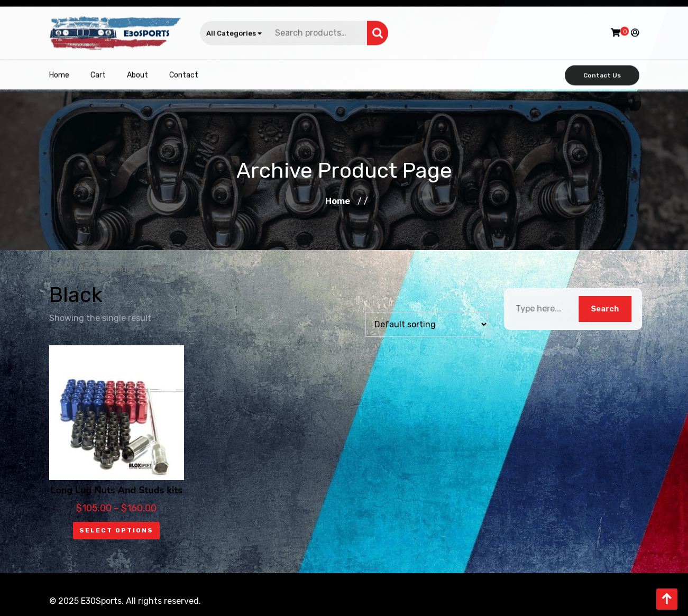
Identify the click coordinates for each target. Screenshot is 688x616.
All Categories (234, 30)
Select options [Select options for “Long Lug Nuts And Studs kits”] (116, 530)
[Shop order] (427, 324)
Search (378, 30)
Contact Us (602, 72)
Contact (184, 72)
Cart (98, 72)
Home (59, 72)
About (137, 72)
